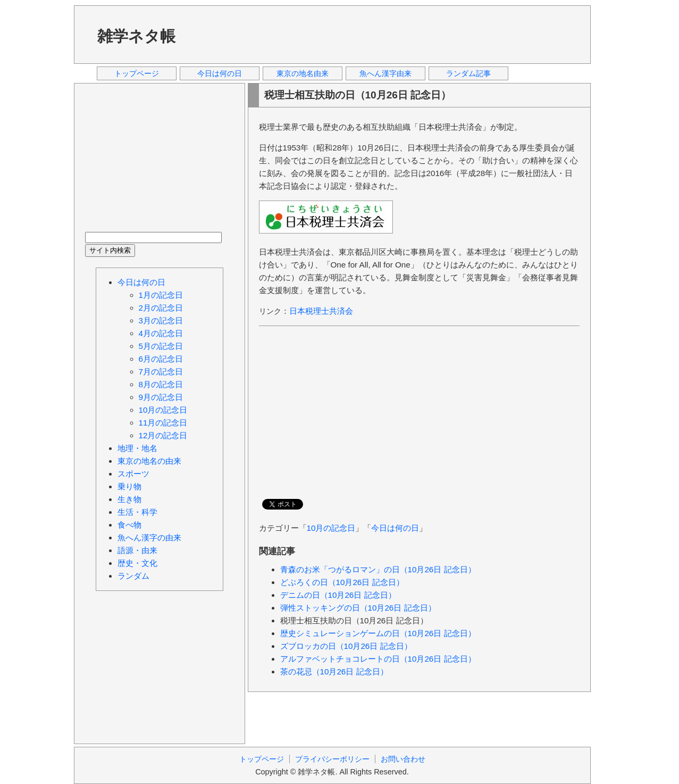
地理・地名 (137, 448)
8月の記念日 (161, 384)
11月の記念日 (163, 423)
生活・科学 (137, 512)
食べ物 (129, 525)
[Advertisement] (387, 34)
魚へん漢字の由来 (149, 537)
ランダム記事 (468, 73)
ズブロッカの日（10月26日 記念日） (346, 646)
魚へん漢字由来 (385, 73)
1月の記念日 (161, 295)
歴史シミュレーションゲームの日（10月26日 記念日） (378, 633)
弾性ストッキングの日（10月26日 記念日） (358, 608)
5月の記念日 (161, 346)
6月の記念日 (161, 359)
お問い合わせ (403, 759)
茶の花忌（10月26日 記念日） (334, 672)
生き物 (129, 499)
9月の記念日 (161, 397)
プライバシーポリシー (332, 759)
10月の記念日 (331, 528)
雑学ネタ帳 (136, 36)
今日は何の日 (220, 73)
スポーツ (133, 474)
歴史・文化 (137, 563)
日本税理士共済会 (321, 311)
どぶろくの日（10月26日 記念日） (342, 582)
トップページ (137, 73)
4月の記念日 (161, 333)
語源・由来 (137, 550)
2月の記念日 (161, 308)
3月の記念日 (161, 320)
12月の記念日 (163, 435)
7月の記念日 (161, 372)
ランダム (133, 576)
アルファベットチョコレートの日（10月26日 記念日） (378, 659)
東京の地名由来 (303, 73)
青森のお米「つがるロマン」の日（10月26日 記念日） (378, 569)
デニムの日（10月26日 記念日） (338, 595)
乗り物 (129, 486)
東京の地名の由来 (149, 461)
